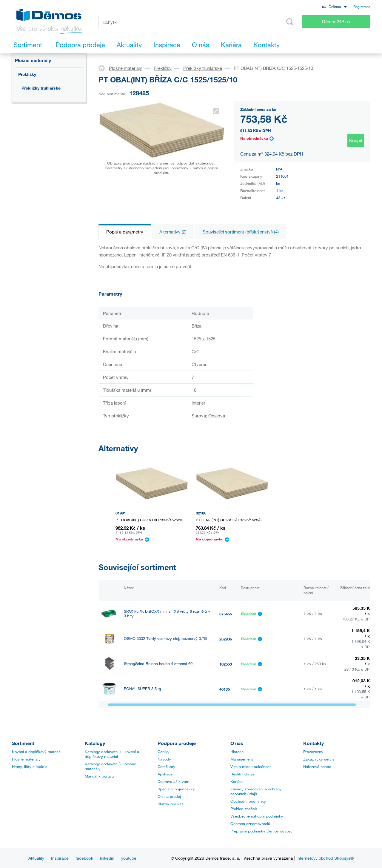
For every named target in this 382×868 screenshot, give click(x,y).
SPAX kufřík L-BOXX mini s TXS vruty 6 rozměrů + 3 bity (167, 614)
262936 (226, 639)
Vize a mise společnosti (251, 766)
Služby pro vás (171, 804)
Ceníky (164, 752)
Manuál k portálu (99, 776)
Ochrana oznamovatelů (250, 824)
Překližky (27, 74)
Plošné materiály (33, 60)
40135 (225, 689)
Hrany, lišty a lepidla (30, 766)
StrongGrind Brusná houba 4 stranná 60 (158, 664)
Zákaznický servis (319, 759)
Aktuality (36, 858)
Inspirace (60, 858)
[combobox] (334, 6)
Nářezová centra (317, 766)
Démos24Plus (336, 21)
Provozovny (313, 752)
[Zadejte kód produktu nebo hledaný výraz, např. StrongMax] (199, 22)
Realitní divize (242, 774)
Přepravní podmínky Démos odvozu (261, 831)
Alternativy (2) (173, 232)
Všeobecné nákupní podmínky (257, 816)
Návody (164, 759)
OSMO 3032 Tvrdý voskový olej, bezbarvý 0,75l (165, 639)
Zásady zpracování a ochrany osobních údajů (256, 791)
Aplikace (165, 774)
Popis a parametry (125, 232)
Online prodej (169, 796)
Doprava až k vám (173, 781)
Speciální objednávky (176, 789)
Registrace (362, 7)
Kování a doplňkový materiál (37, 752)
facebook (84, 858)
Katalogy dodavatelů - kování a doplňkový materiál (112, 754)
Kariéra (237, 781)
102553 (226, 664)
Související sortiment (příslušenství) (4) (241, 232)
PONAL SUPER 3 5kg (142, 689)
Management (242, 759)
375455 (226, 614)
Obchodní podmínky (248, 801)
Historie (237, 752)
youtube (129, 858)
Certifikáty (166, 766)
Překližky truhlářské (41, 88)
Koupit (356, 140)
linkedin (107, 858)
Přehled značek (244, 809)
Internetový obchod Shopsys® (325, 858)
